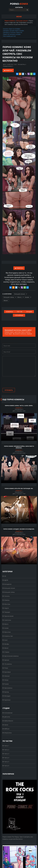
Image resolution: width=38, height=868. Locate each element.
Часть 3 (6, 754)
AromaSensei (7, 713)
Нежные (6, 676)
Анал (5, 640)
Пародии (6, 612)
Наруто (6, 608)
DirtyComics (7, 733)
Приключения (8, 616)
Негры (5, 680)
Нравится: (19, 408)
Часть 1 (6, 746)
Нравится (8, 70)
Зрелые (6, 660)
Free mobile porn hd (9, 36)
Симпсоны (7, 620)
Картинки (6, 700)
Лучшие (29, 312)
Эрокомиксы (7, 688)
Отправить (9, 390)
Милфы (6, 644)
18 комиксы (7, 664)
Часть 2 (6, 750)
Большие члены (9, 297)
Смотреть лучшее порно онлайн (13, 31)
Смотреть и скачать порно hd (13, 32)
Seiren (5, 725)
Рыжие (6, 684)
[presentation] (18, 382)
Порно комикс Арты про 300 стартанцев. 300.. (19, 488)
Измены (6, 600)
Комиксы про (8, 636)
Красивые (7, 672)
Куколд (6, 692)
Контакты (19, 7)
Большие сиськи (20, 294)
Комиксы (9, 312)
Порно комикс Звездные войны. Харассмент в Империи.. (19, 447)
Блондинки (7, 584)
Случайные (19, 315)
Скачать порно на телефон (12, 29)
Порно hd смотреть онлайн (12, 34)
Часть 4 (6, 758)
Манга (19, 297)
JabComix (6, 717)
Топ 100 (19, 312)
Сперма (6, 652)
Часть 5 (6, 762)
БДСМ (5, 580)
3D (4, 576)
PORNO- (19, 4)
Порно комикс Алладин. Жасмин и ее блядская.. (19, 529)
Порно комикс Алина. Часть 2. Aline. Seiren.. (19, 406)
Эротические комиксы (11, 656)
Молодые (6, 696)
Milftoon (6, 729)
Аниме (27, 297)
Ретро (5, 668)
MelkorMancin (8, 721)
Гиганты (6, 596)
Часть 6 (6, 766)
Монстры (6, 604)
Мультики (7, 632)
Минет (6, 300)
